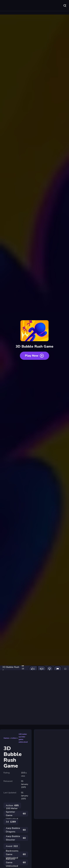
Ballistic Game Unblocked (16, 862)
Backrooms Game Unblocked (16, 854)
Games (6, 738)
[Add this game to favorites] (50, 669)
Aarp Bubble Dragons (16, 830)
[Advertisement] (35, 697)
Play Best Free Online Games (23, 6)
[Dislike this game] (42, 669)
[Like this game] (33, 669)
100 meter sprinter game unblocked (23, 738)
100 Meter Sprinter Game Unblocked (16, 814)
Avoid (12, 846)
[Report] (58, 669)
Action (14, 738)
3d (11, 822)
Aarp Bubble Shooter (16, 838)
